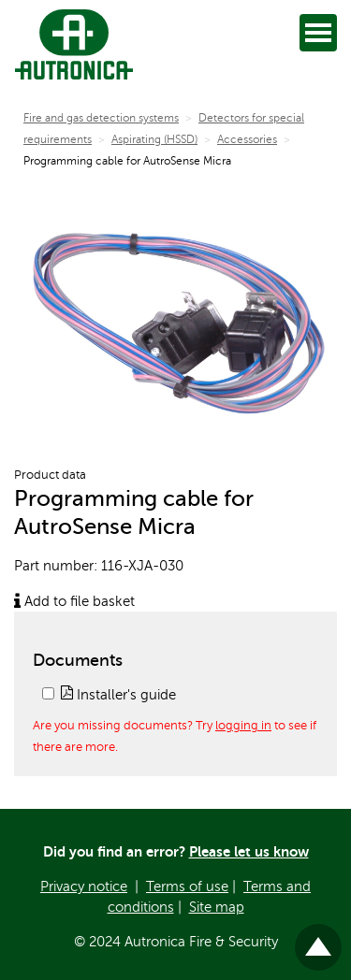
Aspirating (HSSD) (154, 139)
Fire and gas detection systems (101, 118)
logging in (243, 726)
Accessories (247, 139)
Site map (217, 907)
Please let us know (249, 851)
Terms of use (187, 886)
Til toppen (319, 939)
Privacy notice (84, 886)
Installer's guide (118, 695)
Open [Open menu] (321, 32)
